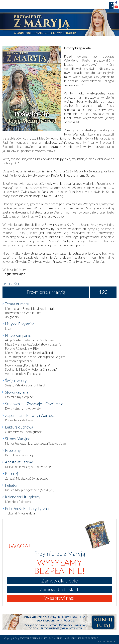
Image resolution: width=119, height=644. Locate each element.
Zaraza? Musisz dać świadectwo (27, 478)
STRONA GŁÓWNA (106, 641)
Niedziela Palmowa (18, 502)
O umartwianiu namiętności (24, 432)
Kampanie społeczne (19, 361)
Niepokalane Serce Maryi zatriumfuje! (31, 309)
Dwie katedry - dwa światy (23, 408)
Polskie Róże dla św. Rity (22, 348)
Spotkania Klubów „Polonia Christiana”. (31, 369)
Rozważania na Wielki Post (23, 313)
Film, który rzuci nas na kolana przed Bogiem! (36, 357)
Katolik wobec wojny (19, 455)
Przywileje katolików (19, 420)
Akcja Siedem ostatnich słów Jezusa (29, 340)
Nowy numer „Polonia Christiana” (27, 365)
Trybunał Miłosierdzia (20, 513)
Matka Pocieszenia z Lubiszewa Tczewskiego (35, 443)
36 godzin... (13, 317)
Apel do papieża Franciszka (23, 374)
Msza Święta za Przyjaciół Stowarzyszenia (33, 344)
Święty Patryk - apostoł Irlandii (26, 385)
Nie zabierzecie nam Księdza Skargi (29, 353)
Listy (8, 328)
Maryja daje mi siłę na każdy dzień (28, 467)
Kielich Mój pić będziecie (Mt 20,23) (30, 490)
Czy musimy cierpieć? (19, 397)
